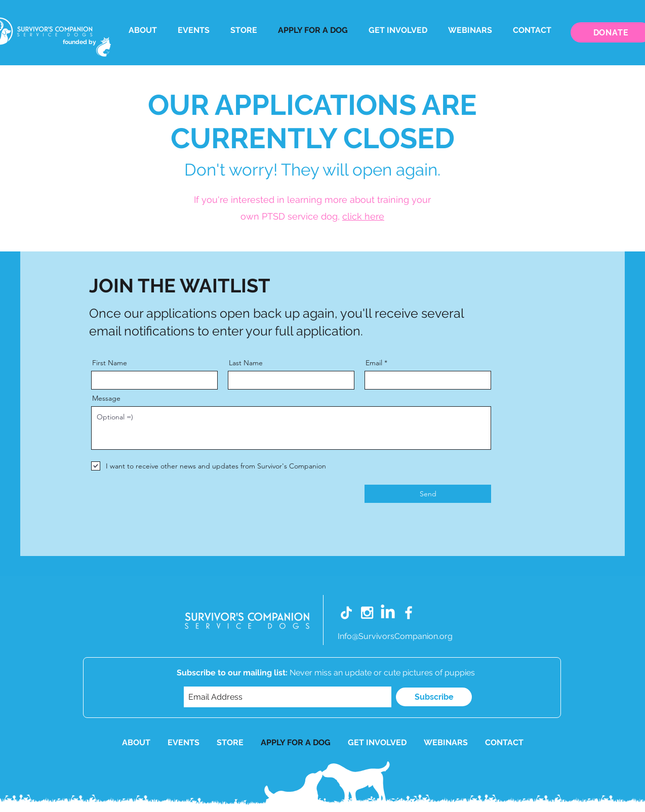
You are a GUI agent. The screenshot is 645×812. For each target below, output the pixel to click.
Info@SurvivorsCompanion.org (395, 636)
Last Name (246, 363)
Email (374, 363)
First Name (110, 363)
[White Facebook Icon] (409, 613)
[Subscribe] (434, 697)
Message (106, 398)
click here (363, 216)
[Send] (428, 494)
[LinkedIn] (388, 613)
